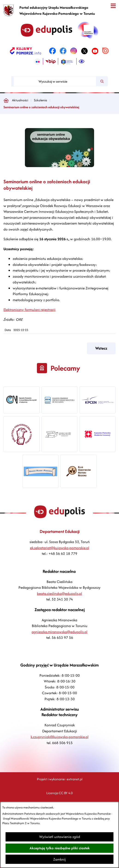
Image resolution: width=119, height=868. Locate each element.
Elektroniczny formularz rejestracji (30, 310)
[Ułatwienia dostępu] (82, 62)
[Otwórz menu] (113, 6)
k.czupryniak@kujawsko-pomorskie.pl (60, 737)
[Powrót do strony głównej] (6, 100)
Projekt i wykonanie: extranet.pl (60, 779)
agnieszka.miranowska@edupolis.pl (59, 632)
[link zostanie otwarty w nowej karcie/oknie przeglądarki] (25, 51)
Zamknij (59, 859)
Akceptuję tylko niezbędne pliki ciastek (60, 848)
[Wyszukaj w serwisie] (55, 81)
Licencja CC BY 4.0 (59, 793)
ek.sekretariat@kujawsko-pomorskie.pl (60, 548)
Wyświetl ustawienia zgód (60, 837)
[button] (59, 166)
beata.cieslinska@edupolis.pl (59, 593)
